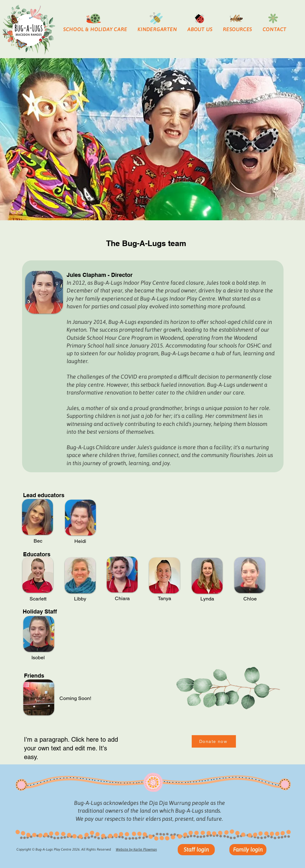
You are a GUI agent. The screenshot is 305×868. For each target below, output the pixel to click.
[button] (95, 29)
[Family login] (248, 850)
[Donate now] (214, 741)
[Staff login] (196, 850)
